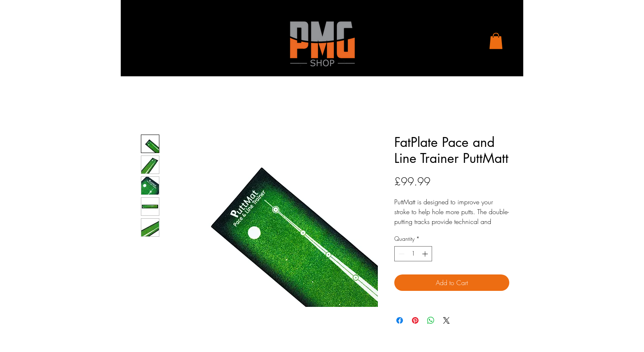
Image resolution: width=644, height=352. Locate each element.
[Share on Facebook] (400, 320)
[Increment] (426, 254)
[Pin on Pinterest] (415, 320)
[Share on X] (446, 320)
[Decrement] (401, 254)
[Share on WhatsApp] (431, 320)
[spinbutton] (413, 254)
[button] (496, 41)
